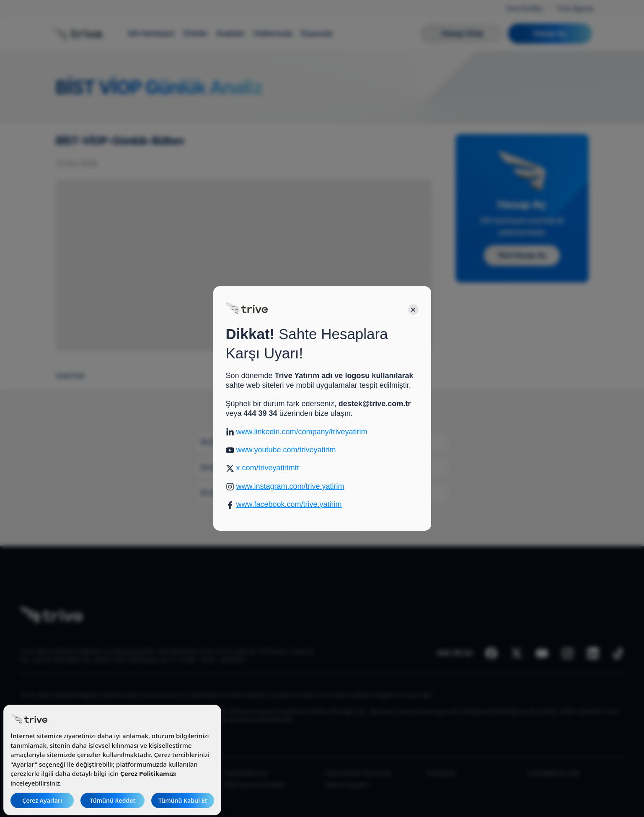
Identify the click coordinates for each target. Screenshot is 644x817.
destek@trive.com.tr (375, 404)
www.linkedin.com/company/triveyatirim (302, 432)
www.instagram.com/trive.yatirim (290, 486)
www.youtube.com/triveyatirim (286, 450)
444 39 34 (261, 413)
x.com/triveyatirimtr (268, 468)
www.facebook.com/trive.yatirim (289, 504)
